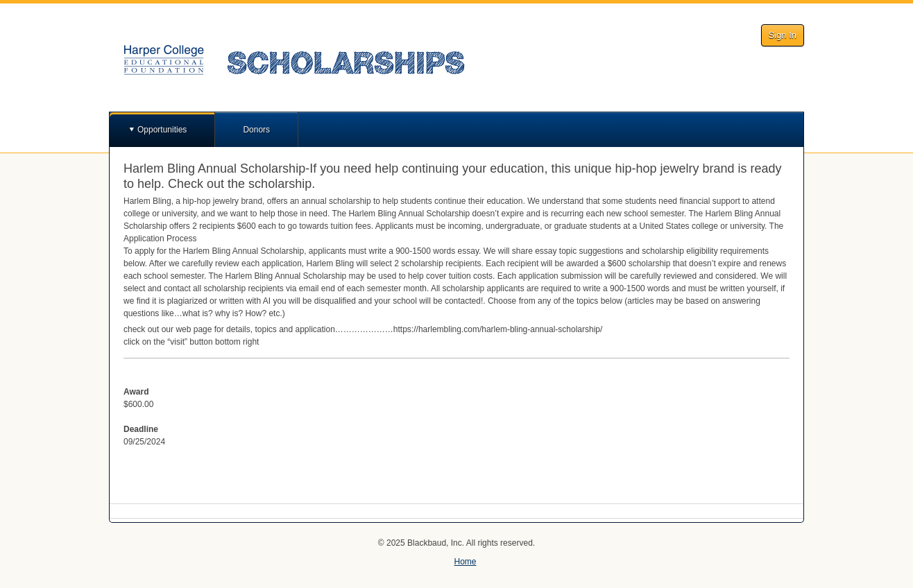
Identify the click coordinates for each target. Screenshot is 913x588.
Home (465, 562)
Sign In (783, 35)
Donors (256, 130)
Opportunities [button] (162, 130)
